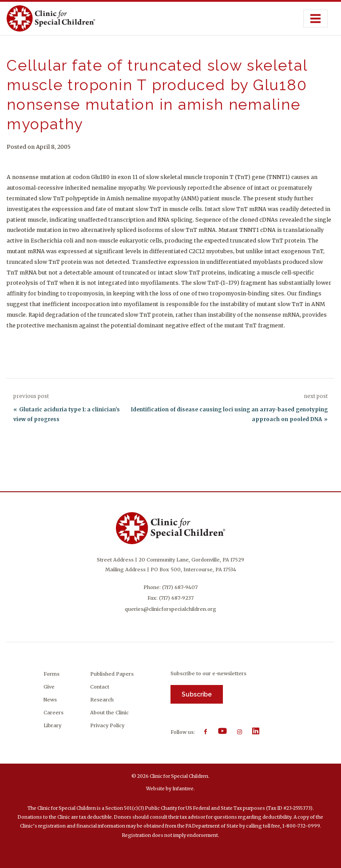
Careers (54, 713)
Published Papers (112, 674)
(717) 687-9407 (180, 587)
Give (49, 687)
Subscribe (197, 694)
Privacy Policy (107, 725)
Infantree (183, 789)
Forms (52, 674)
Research (102, 700)
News (50, 700)
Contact (100, 687)
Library (52, 725)
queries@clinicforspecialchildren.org (170, 609)
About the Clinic (109, 713)
